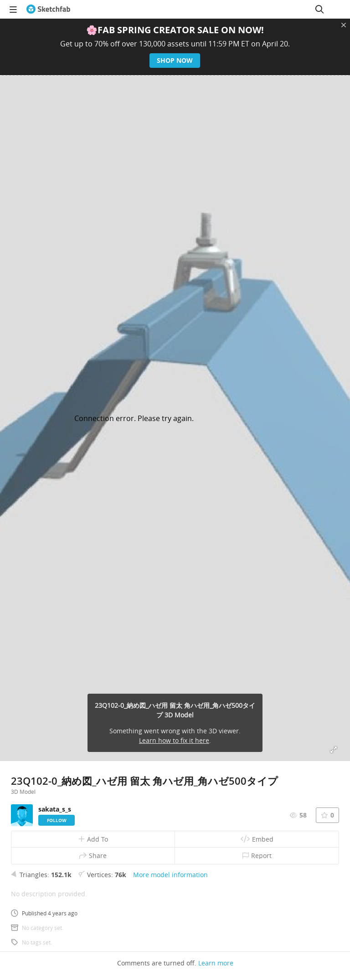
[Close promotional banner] (344, 25)
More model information (170, 875)
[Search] (319, 9)
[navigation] (13, 9)
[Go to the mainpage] (48, 9)
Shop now (175, 60)
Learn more (216, 963)
